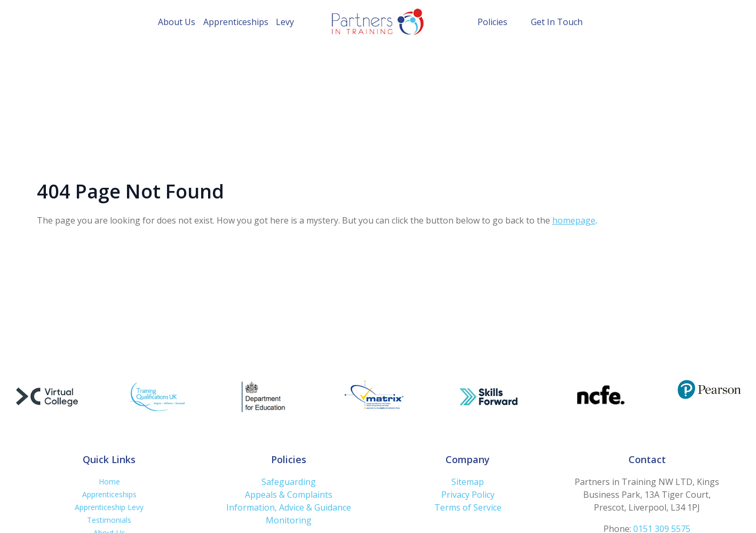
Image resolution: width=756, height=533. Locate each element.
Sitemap (468, 482)
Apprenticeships (236, 22)
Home (109, 482)
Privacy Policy (468, 495)
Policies (492, 22)
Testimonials (109, 520)
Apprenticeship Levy (109, 507)
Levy (285, 22)
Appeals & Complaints (289, 495)
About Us (177, 22)
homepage (574, 220)
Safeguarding (289, 482)
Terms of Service (468, 507)
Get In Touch (557, 22)
